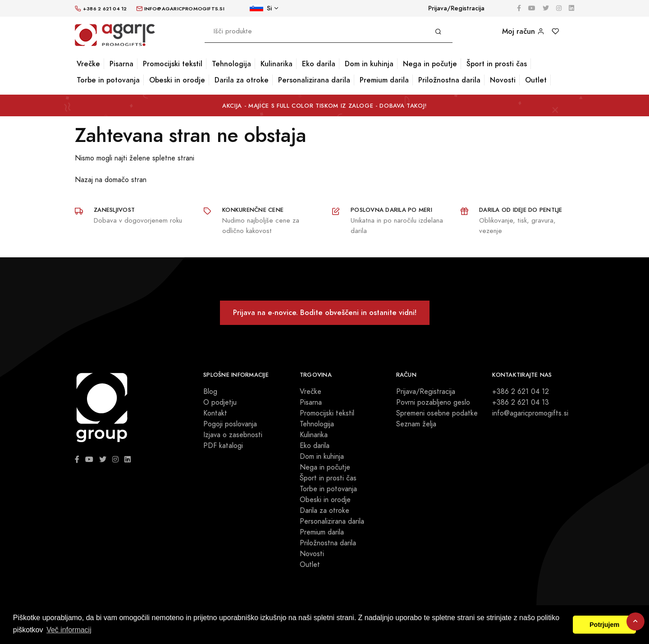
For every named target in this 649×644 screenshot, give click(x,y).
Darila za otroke (242, 80)
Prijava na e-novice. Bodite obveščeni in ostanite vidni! (325, 313)
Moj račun (523, 31)
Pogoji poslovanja (230, 424)
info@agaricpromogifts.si (530, 413)
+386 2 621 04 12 (521, 392)
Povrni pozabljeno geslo (433, 402)
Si (261, 8)
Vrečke (88, 64)
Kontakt (215, 413)
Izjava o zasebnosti (233, 435)
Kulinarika (277, 64)
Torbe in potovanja (108, 80)
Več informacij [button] (69, 630)
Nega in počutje (430, 64)
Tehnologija (231, 64)
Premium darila (384, 80)
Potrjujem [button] (604, 625)
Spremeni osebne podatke (437, 413)
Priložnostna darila (449, 80)
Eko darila (319, 64)
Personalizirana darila (314, 80)
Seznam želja (416, 424)
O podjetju (220, 402)
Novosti (503, 80)
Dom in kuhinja (369, 64)
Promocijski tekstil (173, 64)
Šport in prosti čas (497, 64)
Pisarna (121, 64)
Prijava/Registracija (456, 8)
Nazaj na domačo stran (111, 180)
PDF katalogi (223, 446)
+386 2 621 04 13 (521, 402)
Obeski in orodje (177, 80)
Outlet (536, 80)
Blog (210, 392)
